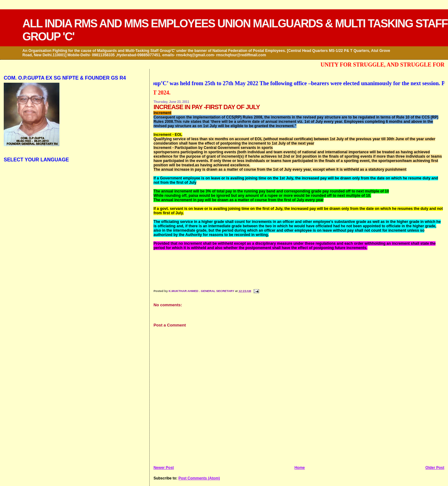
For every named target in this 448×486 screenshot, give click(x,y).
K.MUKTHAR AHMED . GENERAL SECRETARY (202, 291)
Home (299, 468)
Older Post (435, 468)
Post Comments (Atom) (199, 478)
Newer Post (163, 468)
